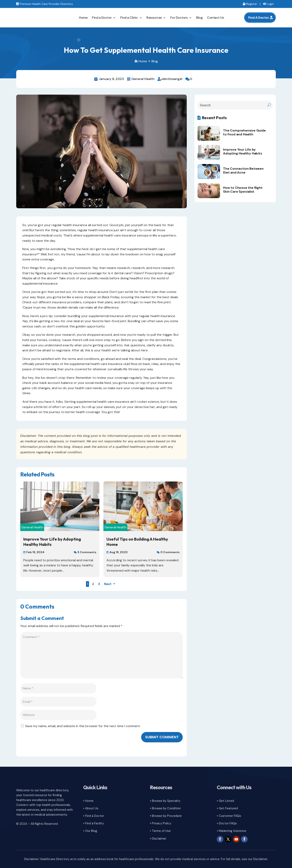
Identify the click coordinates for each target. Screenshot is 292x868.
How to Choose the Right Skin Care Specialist (243, 190)
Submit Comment (162, 737)
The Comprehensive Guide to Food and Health (244, 132)
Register (252, 4)
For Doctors (179, 18)
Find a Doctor (102, 18)
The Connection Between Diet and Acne (243, 171)
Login (270, 4)
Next (108, 584)
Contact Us (215, 18)
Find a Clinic (129, 18)
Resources (154, 18)
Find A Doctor (259, 18)
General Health (143, 79)
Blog (199, 18)
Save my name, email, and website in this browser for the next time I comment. (83, 726)
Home (83, 18)
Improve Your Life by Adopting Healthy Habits (243, 151)
